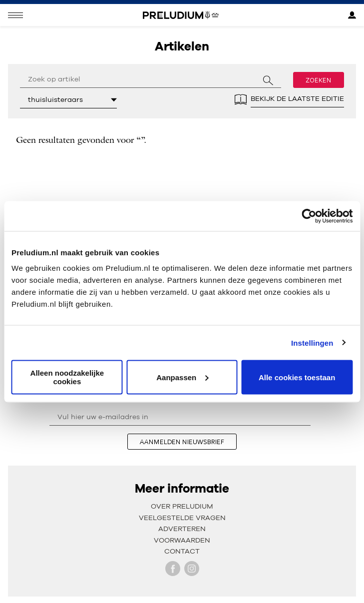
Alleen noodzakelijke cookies (67, 377)
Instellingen (312, 342)
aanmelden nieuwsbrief (182, 442)
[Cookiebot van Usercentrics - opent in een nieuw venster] (309, 216)
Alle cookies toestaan (297, 377)
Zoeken (319, 80)
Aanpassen (182, 377)
